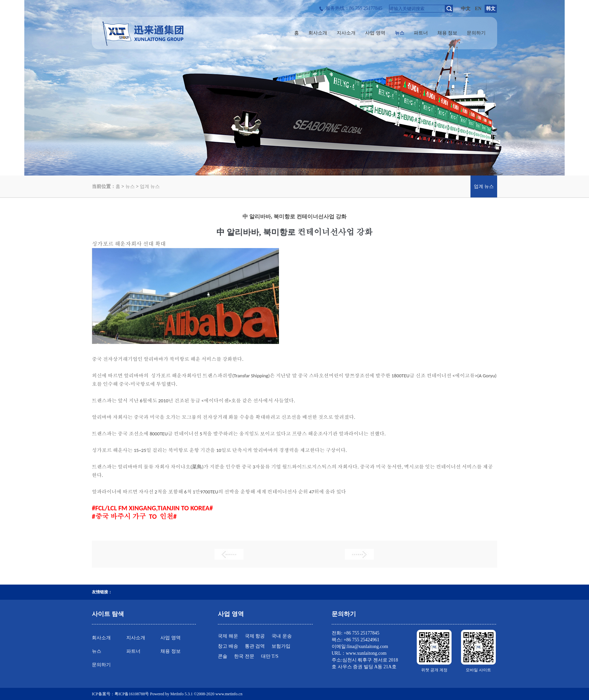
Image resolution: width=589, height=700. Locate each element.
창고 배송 (228, 646)
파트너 (133, 651)
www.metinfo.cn (229, 694)
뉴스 (130, 186)
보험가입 (281, 646)
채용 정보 (171, 651)
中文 (466, 9)
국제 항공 (255, 636)
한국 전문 (244, 656)
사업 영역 (171, 638)
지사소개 (136, 638)
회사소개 (101, 638)
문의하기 (101, 665)
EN (478, 9)
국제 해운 (228, 636)
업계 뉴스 (150, 186)
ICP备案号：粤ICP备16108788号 (120, 694)
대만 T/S (270, 656)
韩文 (491, 9)
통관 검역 (255, 646)
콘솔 (223, 656)
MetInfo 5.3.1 (181, 694)
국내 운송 (282, 636)
